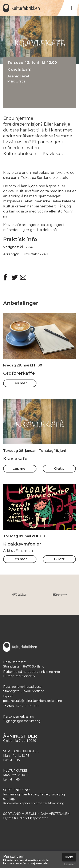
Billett (59, 559)
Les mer (20, 383)
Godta (69, 857)
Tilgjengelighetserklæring (22, 721)
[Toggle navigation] (72, 8)
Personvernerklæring (19, 717)
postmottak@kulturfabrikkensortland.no (33, 701)
